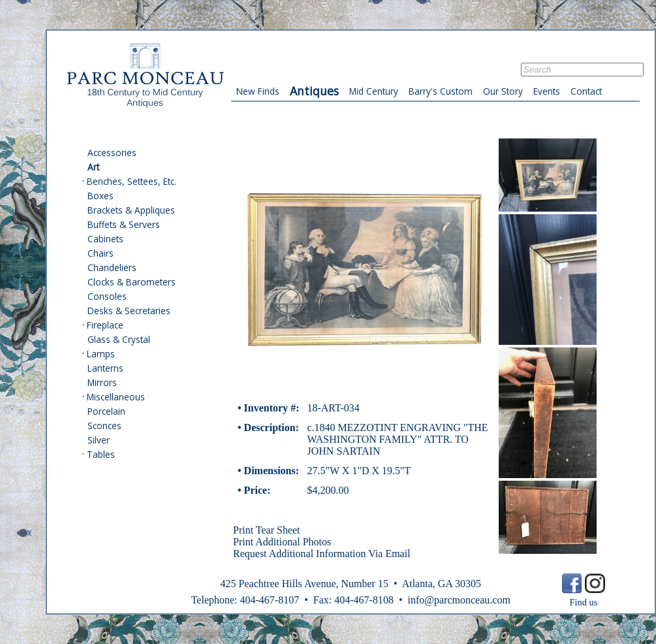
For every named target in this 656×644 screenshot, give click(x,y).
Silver (99, 440)
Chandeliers (112, 267)
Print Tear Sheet (267, 530)
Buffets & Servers (124, 224)
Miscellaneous (116, 397)
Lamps (101, 354)
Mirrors (102, 382)
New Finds (258, 91)
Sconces (104, 426)
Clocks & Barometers (132, 282)
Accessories (112, 153)
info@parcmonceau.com (459, 600)
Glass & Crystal (119, 339)
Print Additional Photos (282, 542)
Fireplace (105, 325)
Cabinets (105, 239)
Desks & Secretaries (129, 311)
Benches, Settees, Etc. (132, 181)
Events (547, 91)
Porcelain (106, 411)
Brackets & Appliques (131, 210)
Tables (101, 454)
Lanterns (105, 368)
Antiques (314, 91)
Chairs (101, 253)
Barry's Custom (441, 91)
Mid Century (374, 91)
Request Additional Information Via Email (322, 554)
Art (93, 167)
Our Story (503, 91)
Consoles (107, 296)
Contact (586, 91)
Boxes (101, 196)
